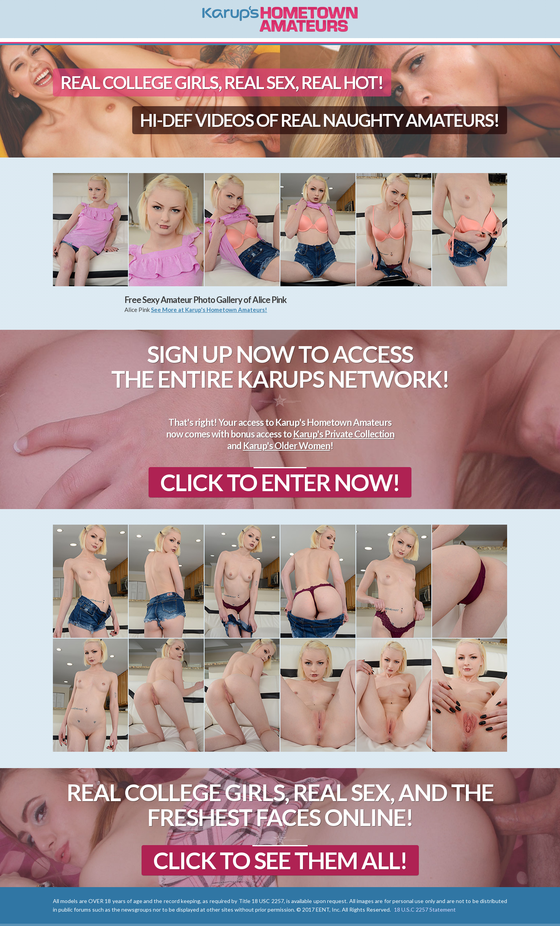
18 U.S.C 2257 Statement (425, 909)
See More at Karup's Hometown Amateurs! (209, 310)
